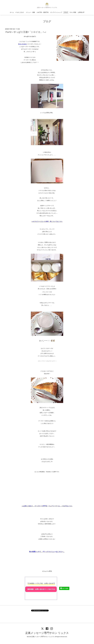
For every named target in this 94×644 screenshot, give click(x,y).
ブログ (66, 12)
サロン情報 (73, 12)
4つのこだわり (20, 12)
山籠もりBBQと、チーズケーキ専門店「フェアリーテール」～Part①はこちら (48, 506)
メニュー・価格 (30, 12)
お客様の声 (81, 12)
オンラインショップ (56, 12)
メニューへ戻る (47, 571)
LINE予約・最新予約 (43, 12)
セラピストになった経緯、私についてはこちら (48, 221)
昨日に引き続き (22, 44)
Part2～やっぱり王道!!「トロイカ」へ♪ (26, 32)
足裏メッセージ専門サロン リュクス (47, 633)
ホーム (12, 12)
